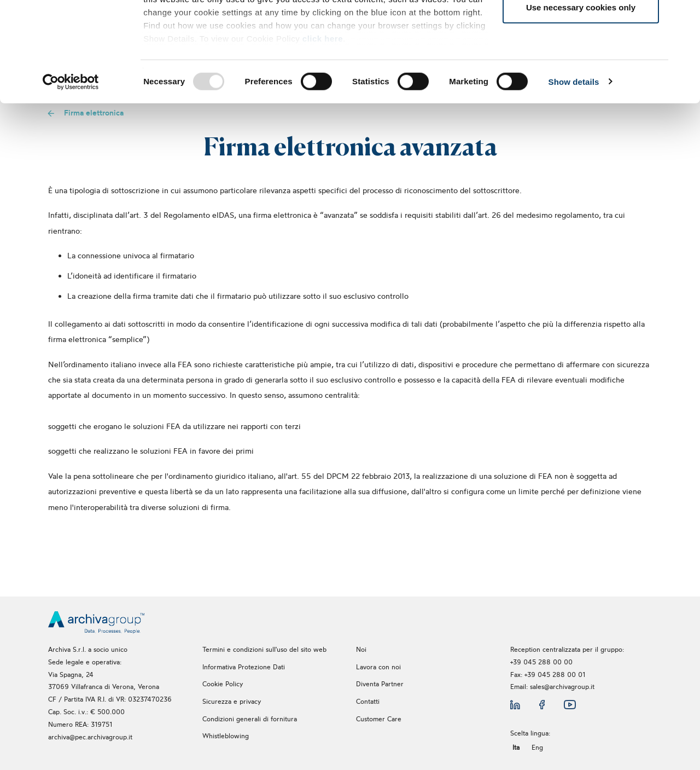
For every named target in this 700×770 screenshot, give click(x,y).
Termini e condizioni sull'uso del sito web (264, 649)
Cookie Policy (223, 684)
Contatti (368, 701)
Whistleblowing (227, 736)
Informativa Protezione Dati (244, 667)
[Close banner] (683, 17)
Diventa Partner (380, 684)
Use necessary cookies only (581, 100)
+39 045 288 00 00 (541, 662)
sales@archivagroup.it (562, 687)
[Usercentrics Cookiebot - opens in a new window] (71, 175)
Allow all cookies (581, 29)
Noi (361, 649)
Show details (574, 175)
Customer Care (379, 719)
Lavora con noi (378, 667)
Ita (516, 747)
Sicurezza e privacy (232, 701)
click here (323, 132)
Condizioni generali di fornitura (250, 719)
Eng (537, 747)
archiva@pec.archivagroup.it (90, 737)
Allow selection (581, 65)
